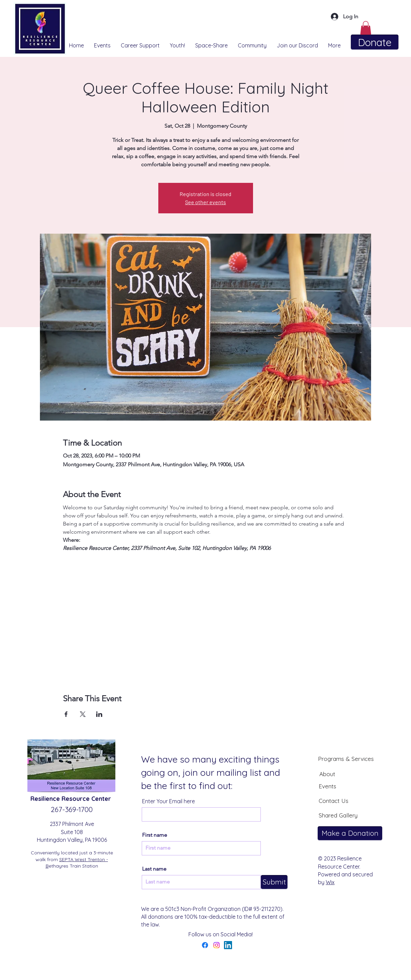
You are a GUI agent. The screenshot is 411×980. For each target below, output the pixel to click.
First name (155, 835)
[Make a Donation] (350, 833)
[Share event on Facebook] (66, 714)
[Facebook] (205, 945)
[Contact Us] (334, 801)
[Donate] (375, 42)
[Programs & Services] (346, 759)
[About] (327, 774)
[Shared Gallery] (338, 815)
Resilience (46, 799)
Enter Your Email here (168, 801)
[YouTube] (239, 945)
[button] (366, 28)
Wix (330, 882)
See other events (206, 202)
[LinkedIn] (228, 945)
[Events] (327, 786)
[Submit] (274, 882)
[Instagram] (216, 945)
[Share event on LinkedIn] (99, 714)
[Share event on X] (83, 714)
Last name (154, 869)
